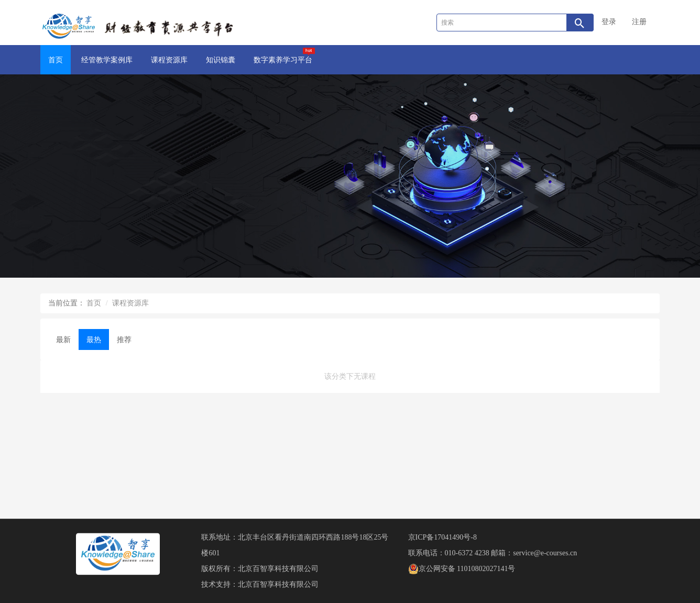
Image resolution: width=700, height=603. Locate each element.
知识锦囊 (221, 60)
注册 (639, 22)
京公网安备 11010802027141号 (462, 569)
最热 (94, 340)
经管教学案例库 (107, 60)
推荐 (124, 340)
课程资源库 (169, 60)
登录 (609, 22)
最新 (63, 340)
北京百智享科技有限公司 (278, 569)
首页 (56, 60)
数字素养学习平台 (284, 56)
